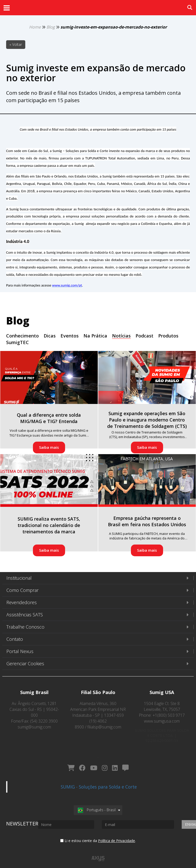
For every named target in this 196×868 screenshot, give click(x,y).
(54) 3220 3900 (44, 721)
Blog (51, 27)
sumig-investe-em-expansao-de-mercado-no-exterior (114, 27)
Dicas (50, 336)
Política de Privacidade (117, 836)
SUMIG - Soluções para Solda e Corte (99, 782)
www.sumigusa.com (162, 721)
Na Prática (95, 336)
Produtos (168, 336)
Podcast (144, 336)
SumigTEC (17, 342)
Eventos (70, 336)
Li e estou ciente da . (98, 836)
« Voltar (16, 44)
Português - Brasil (97, 805)
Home (35, 27)
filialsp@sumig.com (104, 727)
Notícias (121, 336)
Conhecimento (22, 336)
